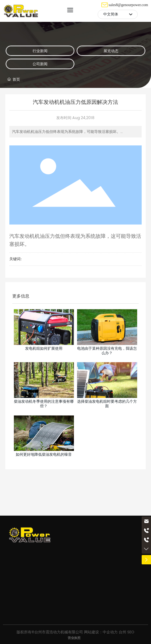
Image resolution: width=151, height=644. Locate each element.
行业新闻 (40, 51)
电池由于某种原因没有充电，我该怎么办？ (107, 351)
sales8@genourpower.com (128, 5)
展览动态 (111, 51)
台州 (122, 632)
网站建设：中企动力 (101, 632)
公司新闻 (40, 64)
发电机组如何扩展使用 (44, 349)
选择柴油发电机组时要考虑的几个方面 (107, 404)
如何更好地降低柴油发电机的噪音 (44, 455)
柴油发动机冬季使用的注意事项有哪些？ (44, 404)
